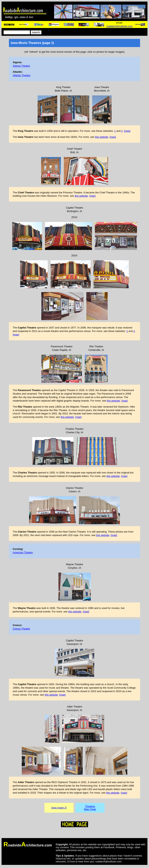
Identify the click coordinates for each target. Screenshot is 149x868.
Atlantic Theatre (22, 75)
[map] (127, 131)
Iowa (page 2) (59, 808)
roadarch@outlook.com (119, 26)
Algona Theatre (21, 66)
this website (102, 137)
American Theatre (23, 552)
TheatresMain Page (90, 808)
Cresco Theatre (21, 629)
